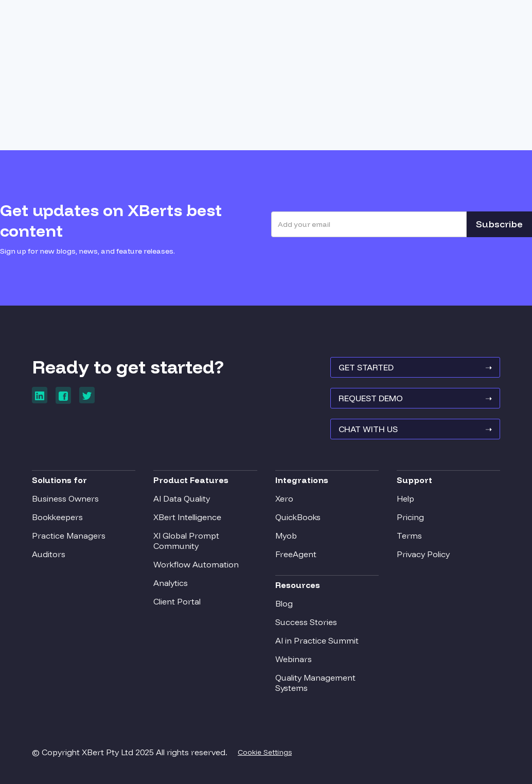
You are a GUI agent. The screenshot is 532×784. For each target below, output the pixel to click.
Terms (409, 536)
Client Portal (177, 601)
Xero (284, 498)
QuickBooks (298, 517)
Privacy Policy (423, 554)
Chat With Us (415, 429)
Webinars (294, 659)
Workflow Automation (196, 564)
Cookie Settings (265, 752)
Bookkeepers (57, 517)
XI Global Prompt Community (186, 541)
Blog (284, 603)
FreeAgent (296, 554)
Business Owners (65, 498)
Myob (286, 536)
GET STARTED (415, 367)
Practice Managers (69, 536)
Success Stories (306, 622)
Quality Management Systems (315, 683)
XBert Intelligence (187, 517)
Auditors (49, 554)
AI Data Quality (182, 498)
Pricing (410, 517)
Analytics (171, 583)
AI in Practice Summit (317, 640)
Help (405, 498)
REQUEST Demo (415, 398)
